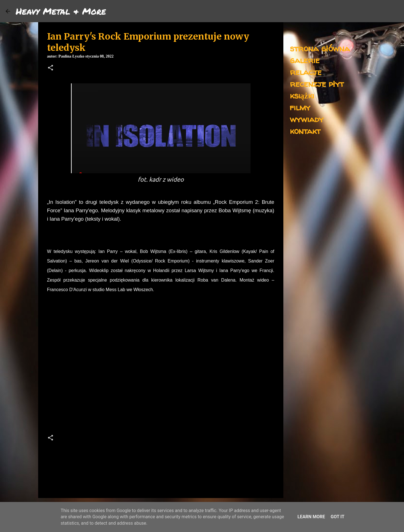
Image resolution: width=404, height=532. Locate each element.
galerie (305, 60)
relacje (306, 72)
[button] (50, 68)
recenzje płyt (317, 84)
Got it (337, 517)
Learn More (311, 517)
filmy (300, 107)
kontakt (305, 131)
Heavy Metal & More (61, 11)
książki (302, 95)
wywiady (307, 119)
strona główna (320, 48)
